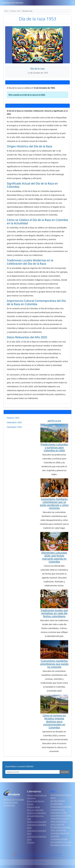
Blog (53, 791)
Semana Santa (33, 807)
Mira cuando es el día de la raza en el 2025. (27, 95)
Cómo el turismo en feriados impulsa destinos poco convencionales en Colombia (54, 721)
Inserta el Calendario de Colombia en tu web (36, 816)
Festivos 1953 (13, 418)
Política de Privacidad (37, 822)
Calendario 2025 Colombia (37, 862)
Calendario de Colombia (12, 3)
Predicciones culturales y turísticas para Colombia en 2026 (54, 447)
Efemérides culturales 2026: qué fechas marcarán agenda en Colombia (54, 557)
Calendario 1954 (14, 427)
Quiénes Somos (11, 802)
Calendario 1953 (14, 422)
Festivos (31, 842)
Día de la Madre (58, 801)
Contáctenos (9, 805)
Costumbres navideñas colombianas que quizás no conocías (54, 664)
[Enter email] (32, 772)
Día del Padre (56, 804)
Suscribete (65, 772)
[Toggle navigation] (72, 3)
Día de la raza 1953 (38, 19)
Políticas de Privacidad (14, 799)
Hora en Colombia (35, 810)
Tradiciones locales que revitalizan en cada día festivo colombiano (54, 613)
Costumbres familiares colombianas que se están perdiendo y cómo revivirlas (54, 503)
